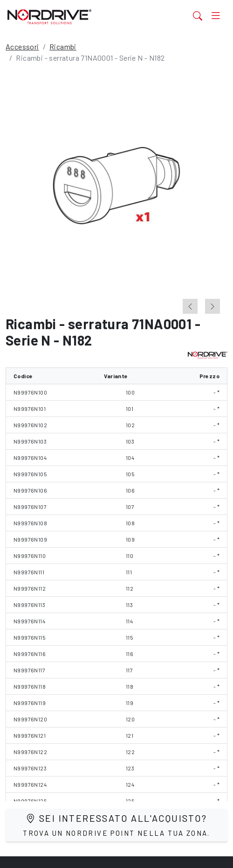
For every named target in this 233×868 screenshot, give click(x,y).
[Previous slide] (190, 306)
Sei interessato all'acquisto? (116, 825)
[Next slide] (212, 306)
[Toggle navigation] (216, 16)
